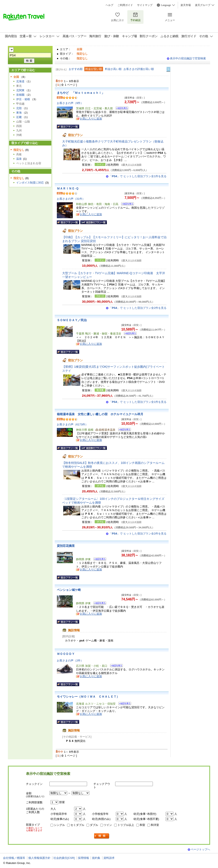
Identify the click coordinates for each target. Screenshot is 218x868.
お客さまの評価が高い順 (139, 69)
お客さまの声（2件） (70, 661)
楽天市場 (186, 5)
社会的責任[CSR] (64, 858)
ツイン (108, 825)
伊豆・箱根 (23, 99)
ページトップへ (200, 849)
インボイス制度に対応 (30, 183)
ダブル (94, 825)
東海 (19, 113)
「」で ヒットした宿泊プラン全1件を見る (138, 176)
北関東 (20, 90)
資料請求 (109, 858)
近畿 (19, 117)
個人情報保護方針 (39, 858)
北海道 (20, 81)
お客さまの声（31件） (71, 199)
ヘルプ (109, 5)
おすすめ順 (76, 69)
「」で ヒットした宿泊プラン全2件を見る (138, 308)
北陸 (19, 108)
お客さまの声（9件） (70, 103)
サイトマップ (145, 5)
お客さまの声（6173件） (72, 424)
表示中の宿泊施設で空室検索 (188, 58)
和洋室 (155, 825)
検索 (102, 836)
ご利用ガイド (125, 5)
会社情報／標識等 (14, 858)
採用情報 (83, 858)
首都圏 (20, 95)
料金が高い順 (113, 69)
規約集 (96, 858)
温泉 (19, 159)
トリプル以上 (126, 825)
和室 (142, 825)
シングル (59, 825)
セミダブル (77, 825)
